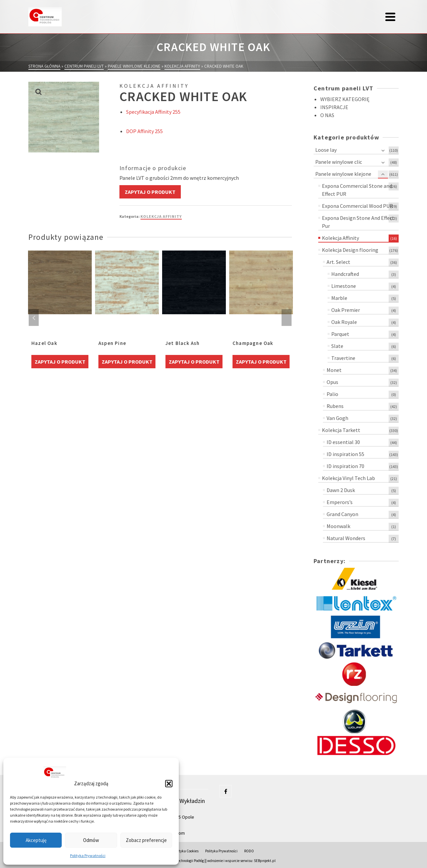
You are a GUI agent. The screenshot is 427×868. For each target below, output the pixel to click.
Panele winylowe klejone (343, 174)
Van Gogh (337, 418)
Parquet (340, 334)
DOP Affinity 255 (144, 131)
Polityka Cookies (186, 851)
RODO (249, 851)
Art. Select (338, 262)
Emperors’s (340, 502)
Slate (337, 346)
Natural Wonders (346, 538)
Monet (334, 370)
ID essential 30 (343, 442)
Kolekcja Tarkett (341, 430)
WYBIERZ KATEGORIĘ (345, 99)
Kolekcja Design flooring (350, 250)
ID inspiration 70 (345, 466)
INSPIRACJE (334, 107)
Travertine (343, 358)
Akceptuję (36, 840)
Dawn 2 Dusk (341, 490)
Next (287, 318)
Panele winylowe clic (339, 162)
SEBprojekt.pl (265, 861)
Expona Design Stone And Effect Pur (358, 222)
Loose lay (326, 150)
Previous (34, 318)
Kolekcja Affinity (161, 216)
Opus (332, 382)
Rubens (335, 406)
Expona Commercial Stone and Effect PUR (357, 190)
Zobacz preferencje (146, 840)
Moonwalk (338, 526)
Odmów (91, 840)
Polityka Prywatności (88, 855)
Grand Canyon (342, 514)
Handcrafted (345, 274)
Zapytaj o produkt (150, 192)
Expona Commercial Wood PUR (357, 206)
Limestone (344, 286)
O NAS (327, 115)
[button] (169, 784)
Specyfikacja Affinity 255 (153, 112)
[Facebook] (226, 791)
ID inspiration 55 (345, 454)
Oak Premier (346, 310)
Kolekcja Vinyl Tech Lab (348, 478)
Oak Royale (344, 322)
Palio (332, 394)
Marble (339, 298)
